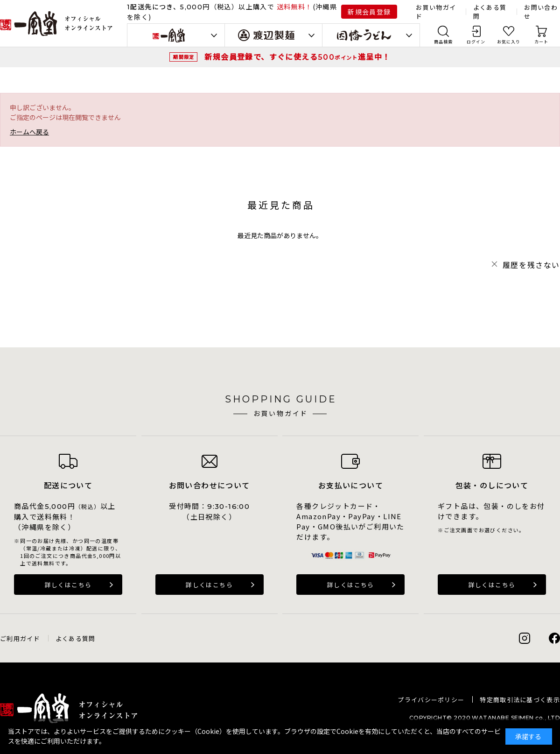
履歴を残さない (531, 265)
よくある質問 (76, 638)
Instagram (525, 638)
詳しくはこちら (68, 585)
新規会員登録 (369, 12)
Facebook (554, 638)
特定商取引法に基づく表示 (520, 700)
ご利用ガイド (20, 638)
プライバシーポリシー (431, 700)
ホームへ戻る (29, 132)
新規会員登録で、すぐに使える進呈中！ (297, 56)
